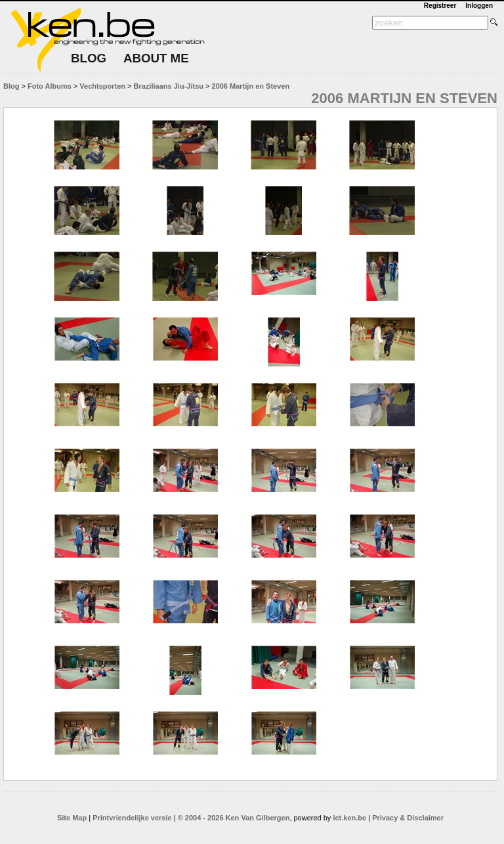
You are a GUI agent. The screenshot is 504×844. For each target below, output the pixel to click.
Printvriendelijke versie (132, 818)
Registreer (440, 6)
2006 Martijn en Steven (251, 86)
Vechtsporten (102, 86)
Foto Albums (50, 86)
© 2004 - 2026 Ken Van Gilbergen (234, 818)
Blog (11, 86)
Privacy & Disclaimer (408, 818)
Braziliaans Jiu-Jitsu (169, 86)
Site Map (72, 818)
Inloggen (479, 6)
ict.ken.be (349, 818)
